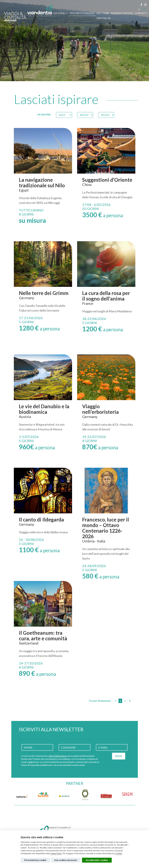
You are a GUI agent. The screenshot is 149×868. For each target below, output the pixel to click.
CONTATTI (141, 13)
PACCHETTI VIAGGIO (82, 13)
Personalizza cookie (35, 860)
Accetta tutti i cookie (97, 860)
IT (139, 9)
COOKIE (119, 854)
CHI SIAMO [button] (61, 13)
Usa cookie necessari (66, 860)
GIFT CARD (103, 13)
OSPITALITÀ (103, 18)
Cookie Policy (56, 854)
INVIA (119, 756)
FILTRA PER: (44, 115)
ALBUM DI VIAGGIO (122, 13)
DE (144, 9)
